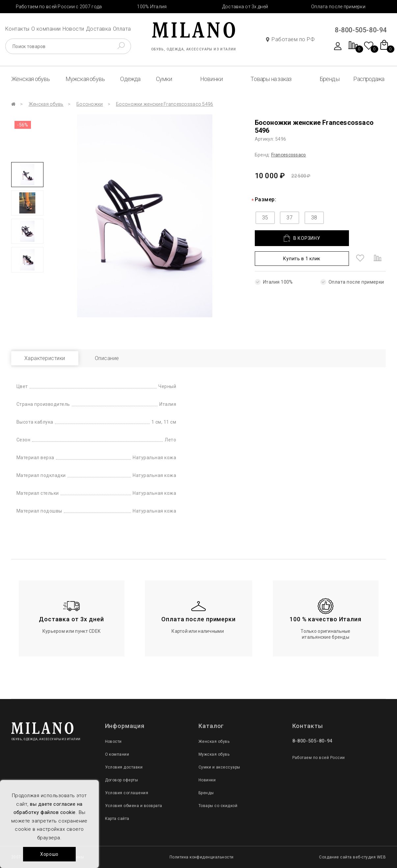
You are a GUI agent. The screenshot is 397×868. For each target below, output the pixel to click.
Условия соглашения (127, 793)
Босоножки (90, 104)
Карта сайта (117, 819)
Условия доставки (124, 767)
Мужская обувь (85, 79)
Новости (73, 29)
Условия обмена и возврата (134, 806)
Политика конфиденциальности (202, 857)
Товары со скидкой (218, 806)
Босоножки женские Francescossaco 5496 (164, 104)
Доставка (99, 29)
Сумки (164, 79)
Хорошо (49, 854)
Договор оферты (122, 780)
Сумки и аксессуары (219, 767)
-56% (23, 125)
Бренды (330, 79)
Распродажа (369, 79)
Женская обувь (31, 79)
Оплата (122, 29)
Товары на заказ (271, 79)
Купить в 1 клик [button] (302, 259)
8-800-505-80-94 (361, 30)
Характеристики (45, 358)
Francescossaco (289, 155)
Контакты (17, 29)
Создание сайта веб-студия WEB (352, 857)
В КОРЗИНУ (302, 238)
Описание (107, 358)
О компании (46, 29)
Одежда (130, 79)
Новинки (211, 79)
